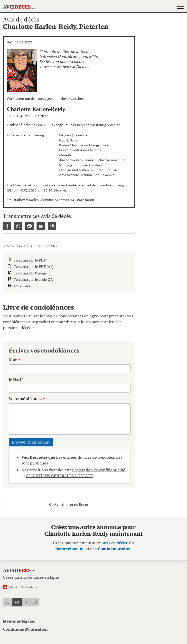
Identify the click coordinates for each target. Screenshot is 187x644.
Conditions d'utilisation (25, 629)
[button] (179, 7)
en (35, 602)
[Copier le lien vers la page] (52, 226)
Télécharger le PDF (26, 260)
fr (17, 602)
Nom (14, 360)
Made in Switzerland (23, 587)
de (7, 602)
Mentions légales (19, 621)
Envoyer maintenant (31, 442)
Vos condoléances (27, 399)
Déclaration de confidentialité (98, 470)
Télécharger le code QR (30, 279)
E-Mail (16, 379)
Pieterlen (94, 26)
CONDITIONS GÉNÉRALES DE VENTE (60, 476)
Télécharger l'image (27, 273)
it (26, 602)
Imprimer (19, 286)
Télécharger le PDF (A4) (30, 267)
